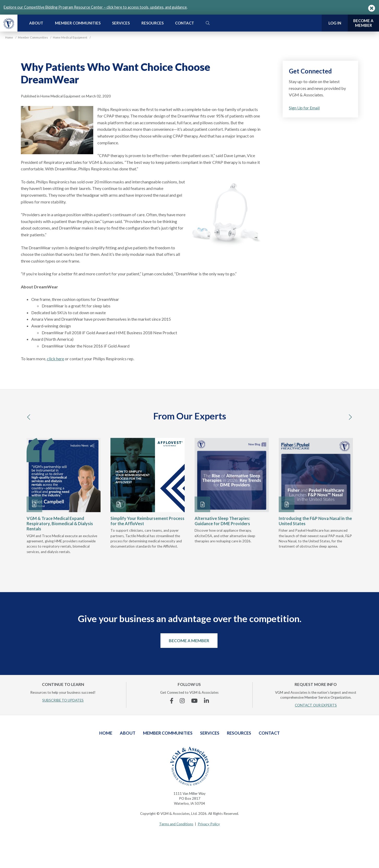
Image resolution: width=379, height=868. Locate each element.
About (36, 23)
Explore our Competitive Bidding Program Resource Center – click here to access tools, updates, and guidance (95, 7)
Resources (153, 23)
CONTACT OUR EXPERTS (316, 705)
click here (55, 359)
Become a (363, 23)
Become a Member (189, 640)
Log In (335, 23)
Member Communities (78, 23)
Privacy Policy (209, 824)
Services (121, 23)
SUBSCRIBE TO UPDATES (63, 700)
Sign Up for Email (304, 108)
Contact (185, 23)
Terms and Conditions (176, 824)
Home (106, 733)
